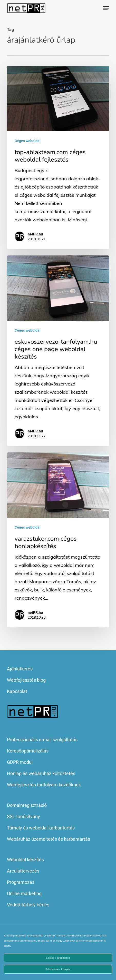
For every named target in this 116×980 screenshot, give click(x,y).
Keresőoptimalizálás (28, 751)
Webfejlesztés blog (26, 680)
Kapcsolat (17, 691)
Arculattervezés (23, 871)
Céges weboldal (28, 141)
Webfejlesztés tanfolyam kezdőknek (44, 785)
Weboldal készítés (25, 860)
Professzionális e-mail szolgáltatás (42, 740)
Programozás (21, 882)
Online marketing (24, 893)
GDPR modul (20, 762)
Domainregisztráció (27, 805)
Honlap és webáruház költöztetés (41, 773)
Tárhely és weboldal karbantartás (41, 828)
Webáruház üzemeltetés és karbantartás (49, 839)
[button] (106, 8)
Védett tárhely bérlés (28, 905)
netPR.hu (35, 234)
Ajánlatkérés (20, 669)
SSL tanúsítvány (23, 816)
